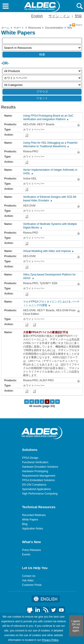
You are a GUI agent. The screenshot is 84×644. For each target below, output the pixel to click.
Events (26, 554)
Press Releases (32, 550)
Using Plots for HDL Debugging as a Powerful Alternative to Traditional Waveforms (50, 145)
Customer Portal (32, 585)
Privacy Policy (50, 640)
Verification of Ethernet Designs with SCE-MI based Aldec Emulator (50, 199)
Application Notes (33, 529)
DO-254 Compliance (34, 485)
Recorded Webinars (34, 515)
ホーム (5, 28)
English (37, 16)
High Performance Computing (40, 494)
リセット (42, 98)
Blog (25, 524)
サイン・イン (59, 16)
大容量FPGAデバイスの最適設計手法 (47, 332)
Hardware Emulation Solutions (40, 467)
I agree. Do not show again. (76, 626)
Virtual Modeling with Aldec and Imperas (48, 251)
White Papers (30, 520)
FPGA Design (30, 458)
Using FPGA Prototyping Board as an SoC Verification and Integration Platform (48, 117)
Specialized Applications (37, 489)
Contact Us (29, 576)
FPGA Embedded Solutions (39, 480)
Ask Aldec (28, 580)
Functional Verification (35, 462)
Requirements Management (39, 476)
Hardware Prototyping (35, 471)
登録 (78, 16)
